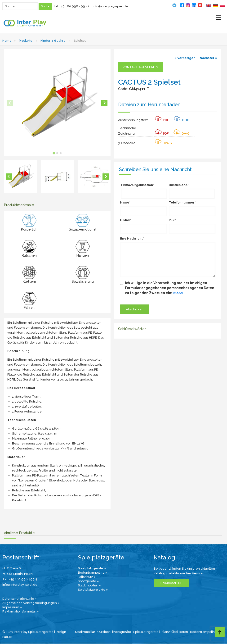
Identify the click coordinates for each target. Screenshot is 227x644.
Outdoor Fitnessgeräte (114, 632)
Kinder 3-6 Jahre (53, 41)
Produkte (26, 41)
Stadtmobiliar (85, 632)
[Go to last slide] (9, 177)
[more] (178, 293)
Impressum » (12, 607)
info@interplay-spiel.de (110, 6)
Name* (125, 202)
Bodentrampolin (202, 632)
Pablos (7, 637)
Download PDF (171, 583)
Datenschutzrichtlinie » (20, 599)
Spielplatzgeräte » (92, 568)
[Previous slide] (10, 103)
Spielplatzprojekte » (93, 590)
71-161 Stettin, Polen (18, 574)
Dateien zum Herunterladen (149, 104)
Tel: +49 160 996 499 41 (21, 579)
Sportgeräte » (88, 581)
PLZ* (172, 220)
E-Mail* (125, 220)
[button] (20, 177)
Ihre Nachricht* (132, 238)
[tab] (54, 153)
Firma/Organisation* (138, 185)
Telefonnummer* (182, 202)
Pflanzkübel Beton (174, 632)
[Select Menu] (218, 19)
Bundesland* (179, 185)
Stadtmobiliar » (89, 585)
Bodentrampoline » (93, 573)
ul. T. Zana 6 (12, 568)
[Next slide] (104, 103)
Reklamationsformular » (20, 611)
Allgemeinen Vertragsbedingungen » (31, 603)
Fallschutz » (87, 577)
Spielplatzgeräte (146, 632)
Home (7, 41)
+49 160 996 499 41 (74, 6)
